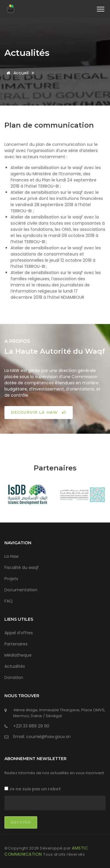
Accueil (16, 73)
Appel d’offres (19, 633)
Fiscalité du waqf (22, 567)
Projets (11, 579)
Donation (14, 677)
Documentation (21, 590)
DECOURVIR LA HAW (39, 412)
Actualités (27, 53)
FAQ (9, 601)
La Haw (11, 556)
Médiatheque (18, 655)
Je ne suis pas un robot (33, 789)
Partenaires (16, 644)
